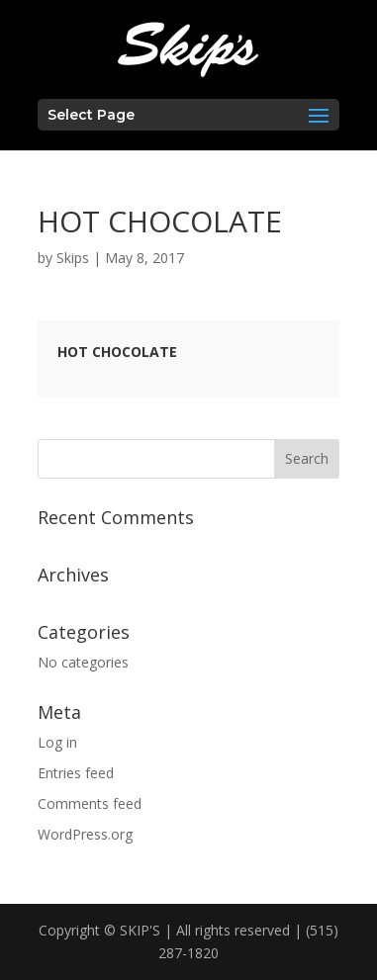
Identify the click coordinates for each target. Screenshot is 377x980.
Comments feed (90, 803)
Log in (57, 742)
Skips (73, 258)
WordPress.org (85, 834)
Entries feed (76, 773)
